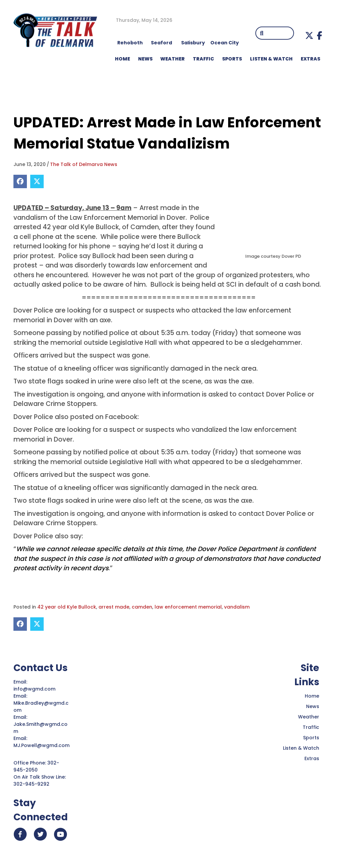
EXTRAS (310, 59)
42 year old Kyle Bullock (67, 607)
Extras (312, 758)
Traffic (311, 727)
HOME (122, 59)
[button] (309, 35)
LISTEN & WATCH (271, 59)
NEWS (145, 59)
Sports (232, 59)
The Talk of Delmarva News (84, 164)
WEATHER (173, 59)
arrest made (114, 607)
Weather (309, 717)
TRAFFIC (203, 59)
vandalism (237, 607)
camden (142, 607)
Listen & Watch (301, 748)
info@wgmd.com (35, 689)
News (313, 706)
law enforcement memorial (188, 607)
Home (312, 696)
